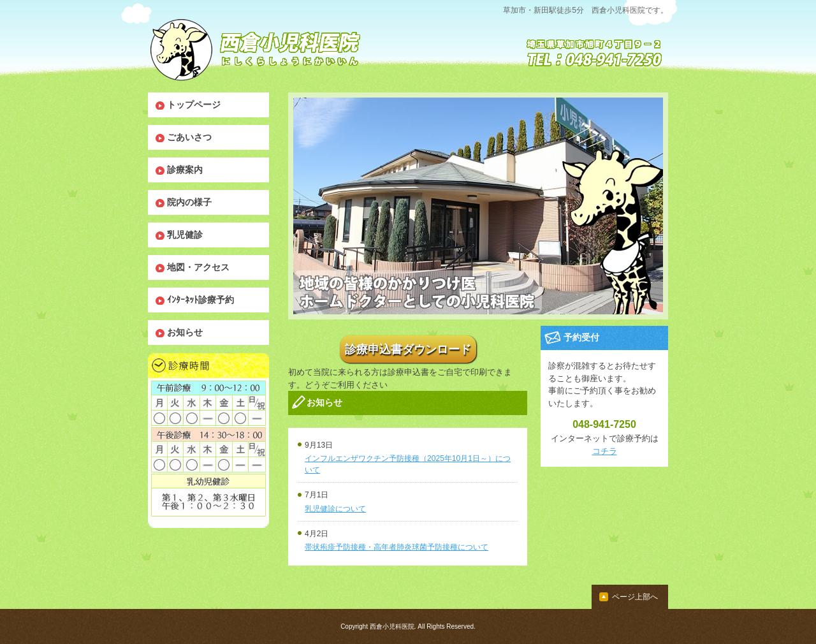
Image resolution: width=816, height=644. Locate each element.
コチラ (605, 451)
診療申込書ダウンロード (408, 349)
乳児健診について (335, 509)
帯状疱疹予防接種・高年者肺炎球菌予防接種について (397, 547)
